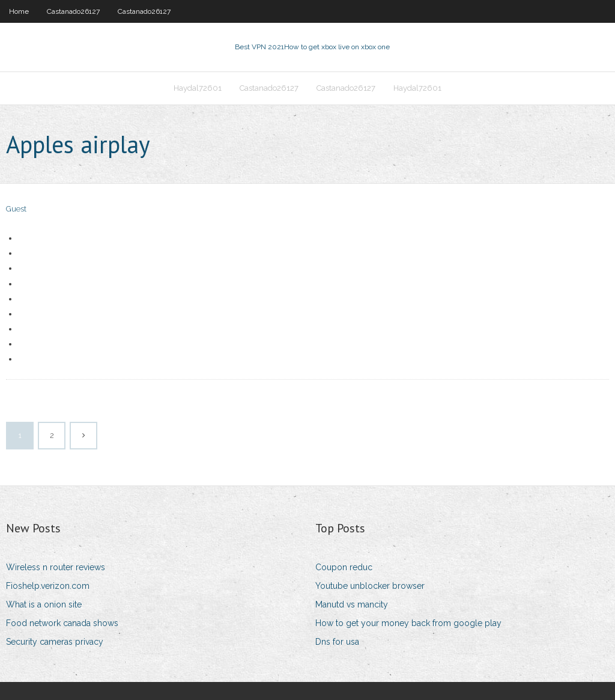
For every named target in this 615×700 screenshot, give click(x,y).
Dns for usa (337, 642)
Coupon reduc (344, 567)
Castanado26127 (73, 11)
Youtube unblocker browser (370, 586)
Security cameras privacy (55, 642)
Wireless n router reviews (56, 567)
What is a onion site (44, 604)
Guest (16, 209)
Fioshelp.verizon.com (48, 586)
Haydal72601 (198, 88)
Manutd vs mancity (352, 604)
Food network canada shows (62, 623)
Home (19, 11)
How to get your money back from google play (408, 623)
